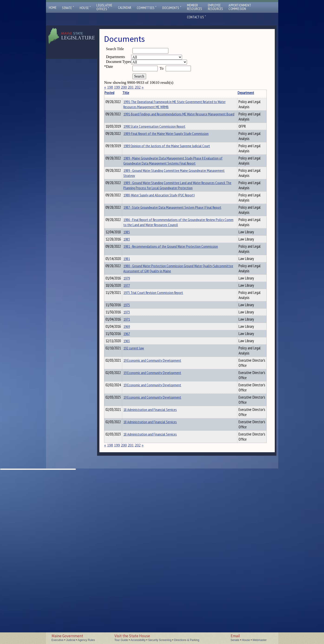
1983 (134, 273)
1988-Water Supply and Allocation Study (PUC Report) (166, 211)
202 (138, 87)
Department (218, 93)
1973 (134, 416)
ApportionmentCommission (240, 7)
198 (110, 87)
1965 (134, 497)
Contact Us (196, 17)
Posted (117, 93)
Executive (58, 640)
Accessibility (138, 640)
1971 (134, 436)
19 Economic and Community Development (159, 530)
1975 (134, 396)
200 (124, 87)
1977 (134, 364)
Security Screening (160, 640)
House (85, 8)
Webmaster (260, 640)
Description (242, 93)
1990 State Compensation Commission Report (162, 131)
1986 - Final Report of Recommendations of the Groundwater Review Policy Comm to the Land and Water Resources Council (169, 241)
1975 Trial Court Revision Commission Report (160, 384)
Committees (147, 8)
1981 (134, 306)
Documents (172, 8)
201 (131, 87)
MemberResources (195, 7)
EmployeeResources (216, 7)
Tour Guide (121, 640)
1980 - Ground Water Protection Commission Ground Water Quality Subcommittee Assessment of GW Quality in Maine (168, 331)
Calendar (125, 8)
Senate (68, 8)
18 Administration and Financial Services (157, 579)
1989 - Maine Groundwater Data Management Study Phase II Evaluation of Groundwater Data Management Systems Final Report (170, 169)
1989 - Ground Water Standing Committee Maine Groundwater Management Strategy (163, 184)
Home (53, 8)
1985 (134, 253)
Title (133, 93)
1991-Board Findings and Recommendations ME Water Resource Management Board (166, 122)
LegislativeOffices (104, 7)
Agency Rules (86, 640)
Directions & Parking (187, 640)
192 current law (141, 517)
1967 (134, 477)
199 (117, 87)
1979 (134, 343)
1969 (134, 457)
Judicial (71, 640)
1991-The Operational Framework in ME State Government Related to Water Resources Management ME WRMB (169, 107)
